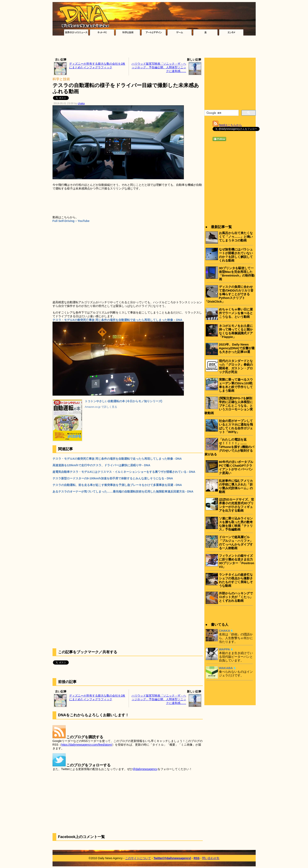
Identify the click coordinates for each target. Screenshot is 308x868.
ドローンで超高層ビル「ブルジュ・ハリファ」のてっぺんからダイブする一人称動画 (236, 542)
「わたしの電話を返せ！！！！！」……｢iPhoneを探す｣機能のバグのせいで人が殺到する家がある (229, 447)
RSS (197, 858)
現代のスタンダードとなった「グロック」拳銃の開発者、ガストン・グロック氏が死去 (236, 366)
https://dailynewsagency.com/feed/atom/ (87, 745)
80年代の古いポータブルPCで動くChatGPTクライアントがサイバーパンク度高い (236, 467)
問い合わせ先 (211, 858)
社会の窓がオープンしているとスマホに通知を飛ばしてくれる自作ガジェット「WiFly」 (236, 426)
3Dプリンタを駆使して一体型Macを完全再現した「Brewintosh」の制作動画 (237, 274)
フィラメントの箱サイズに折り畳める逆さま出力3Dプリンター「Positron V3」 (237, 561)
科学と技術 (61, 79)
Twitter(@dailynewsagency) (172, 858)
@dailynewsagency (145, 769)
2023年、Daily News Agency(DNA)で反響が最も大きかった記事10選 (237, 348)
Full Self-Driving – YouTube (71, 221)
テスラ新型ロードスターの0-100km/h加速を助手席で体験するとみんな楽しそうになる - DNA (113, 478)
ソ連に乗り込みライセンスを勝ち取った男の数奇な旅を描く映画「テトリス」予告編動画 (236, 524)
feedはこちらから (231, 125)
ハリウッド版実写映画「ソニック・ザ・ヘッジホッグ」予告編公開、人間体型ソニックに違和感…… (159, 67)
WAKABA (226, 668)
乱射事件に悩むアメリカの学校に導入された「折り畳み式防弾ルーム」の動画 (236, 486)
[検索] (221, 113)
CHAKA (225, 631)
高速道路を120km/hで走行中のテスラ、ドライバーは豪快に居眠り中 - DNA (101, 465)
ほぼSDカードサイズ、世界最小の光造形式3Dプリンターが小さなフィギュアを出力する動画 (236, 505)
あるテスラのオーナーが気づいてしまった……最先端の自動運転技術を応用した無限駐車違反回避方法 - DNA (123, 491)
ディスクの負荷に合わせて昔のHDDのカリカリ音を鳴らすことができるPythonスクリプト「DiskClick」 (229, 294)
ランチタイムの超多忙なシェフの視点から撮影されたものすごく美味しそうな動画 (236, 580)
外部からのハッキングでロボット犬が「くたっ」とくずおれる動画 (236, 597)
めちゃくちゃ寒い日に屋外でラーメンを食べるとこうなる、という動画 (236, 313)
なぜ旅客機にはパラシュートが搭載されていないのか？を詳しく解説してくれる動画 (236, 255)
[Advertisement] (154, 48)
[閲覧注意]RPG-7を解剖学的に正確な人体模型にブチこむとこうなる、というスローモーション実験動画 (229, 406)
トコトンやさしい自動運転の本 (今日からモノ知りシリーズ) (123, 401)
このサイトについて (138, 858)
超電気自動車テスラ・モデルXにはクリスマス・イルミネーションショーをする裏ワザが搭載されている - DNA (124, 472)
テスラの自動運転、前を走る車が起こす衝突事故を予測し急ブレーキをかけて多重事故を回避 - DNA (117, 485)
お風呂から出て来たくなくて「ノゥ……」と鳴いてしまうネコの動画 (236, 237)
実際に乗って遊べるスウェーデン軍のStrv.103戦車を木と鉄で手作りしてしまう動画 (236, 385)
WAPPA (224, 649)
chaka (81, 103)
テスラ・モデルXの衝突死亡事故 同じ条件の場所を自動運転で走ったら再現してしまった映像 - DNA (117, 459)
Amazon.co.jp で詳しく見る (101, 407)
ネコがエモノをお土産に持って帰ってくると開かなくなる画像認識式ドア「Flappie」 (236, 331)
